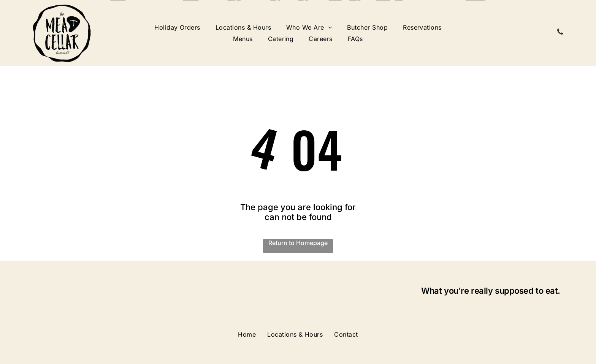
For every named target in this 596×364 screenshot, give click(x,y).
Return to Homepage (298, 243)
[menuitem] (177, 27)
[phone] (560, 33)
